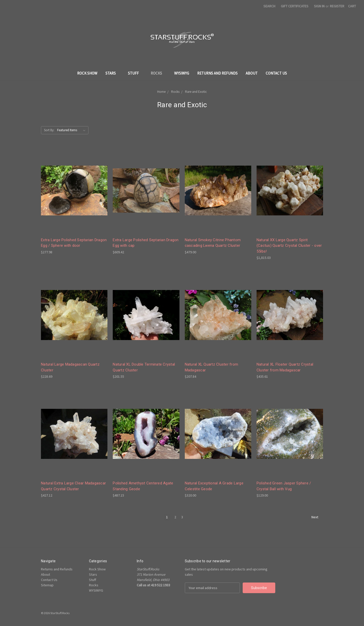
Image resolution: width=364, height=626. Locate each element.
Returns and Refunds (217, 73)
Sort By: (49, 130)
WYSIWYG (182, 73)
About (252, 73)
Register (337, 6)
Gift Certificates (295, 6)
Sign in (319, 6)
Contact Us (276, 73)
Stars (113, 73)
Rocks (158, 73)
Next (317, 517)
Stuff (135, 73)
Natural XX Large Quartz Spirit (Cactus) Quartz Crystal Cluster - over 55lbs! (289, 246)
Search (269, 6)
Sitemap (47, 585)
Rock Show (87, 73)
